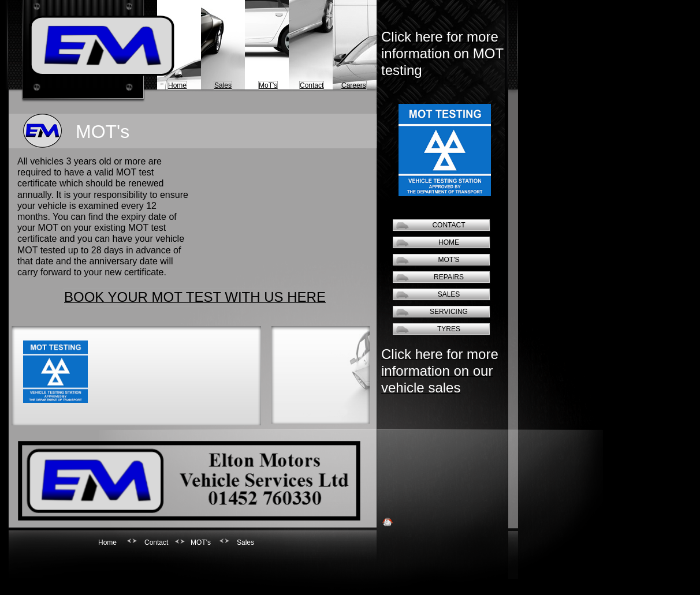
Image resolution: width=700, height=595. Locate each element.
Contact (312, 85)
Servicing (449, 312)
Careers (354, 85)
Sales (223, 85)
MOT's (449, 260)
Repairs (449, 277)
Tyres (449, 329)
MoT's (268, 85)
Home (177, 85)
